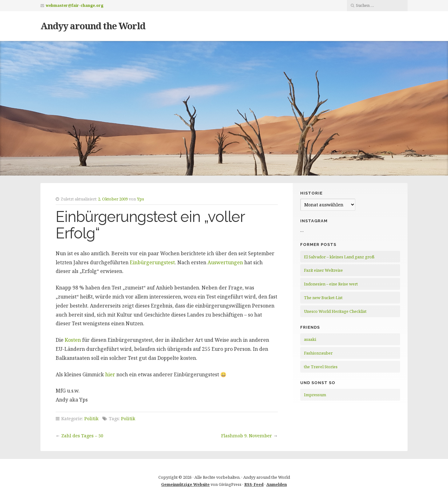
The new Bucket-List (323, 298)
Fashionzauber (318, 353)
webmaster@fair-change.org (75, 5)
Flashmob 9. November (247, 436)
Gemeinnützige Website (185, 484)
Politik (91, 418)
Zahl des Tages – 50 (82, 436)
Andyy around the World (93, 26)
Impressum (315, 395)
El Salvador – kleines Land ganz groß (339, 257)
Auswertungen (225, 262)
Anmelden (277, 484)
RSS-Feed (254, 484)
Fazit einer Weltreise (323, 270)
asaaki (310, 339)
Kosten (73, 340)
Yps (140, 199)
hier (110, 374)
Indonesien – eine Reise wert (331, 284)
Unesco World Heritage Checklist (335, 311)
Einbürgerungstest (152, 262)
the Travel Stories (321, 367)
